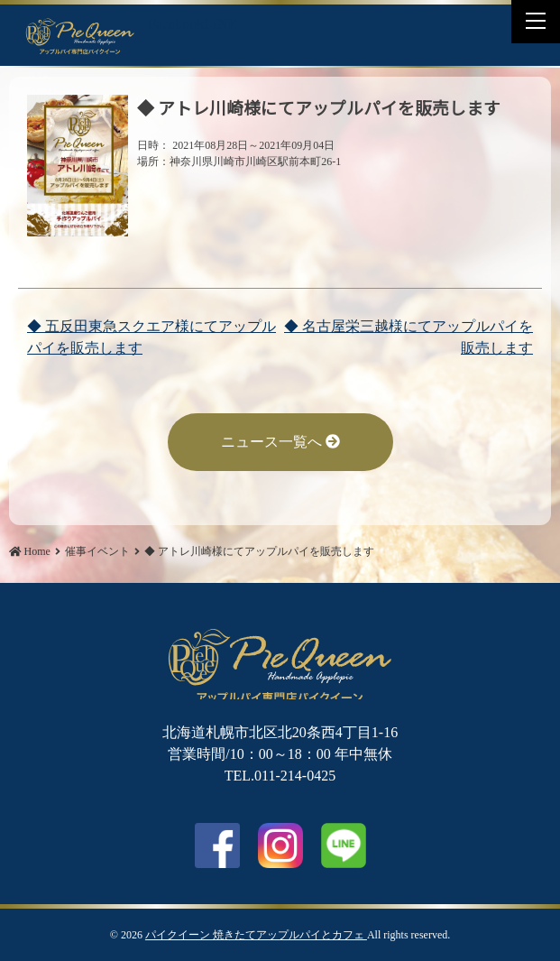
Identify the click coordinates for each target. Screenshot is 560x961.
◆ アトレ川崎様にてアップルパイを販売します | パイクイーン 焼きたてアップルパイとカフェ (80, 35)
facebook (217, 845)
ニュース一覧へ (280, 442)
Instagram (280, 845)
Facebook (176, 24)
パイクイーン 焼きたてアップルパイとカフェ (256, 935)
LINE (220, 24)
